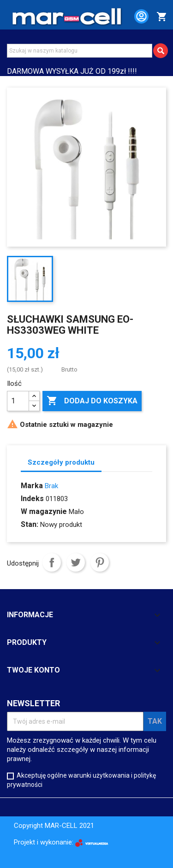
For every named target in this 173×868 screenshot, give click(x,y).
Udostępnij (52, 562)
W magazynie (44, 511)
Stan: (30, 524)
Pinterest (100, 562)
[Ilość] (18, 401)
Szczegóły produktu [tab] (61, 462)
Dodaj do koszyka (92, 401)
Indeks (32, 499)
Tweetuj (76, 562)
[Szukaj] (80, 51)
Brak (51, 486)
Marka (32, 486)
